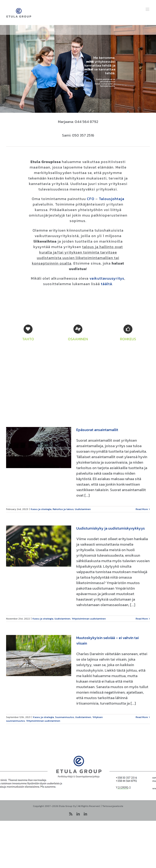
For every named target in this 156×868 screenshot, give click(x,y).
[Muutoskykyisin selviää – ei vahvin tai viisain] (39, 656)
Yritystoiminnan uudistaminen (89, 619)
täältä (106, 284)
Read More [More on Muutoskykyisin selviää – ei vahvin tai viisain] (142, 717)
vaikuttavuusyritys (107, 278)
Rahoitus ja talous (63, 509)
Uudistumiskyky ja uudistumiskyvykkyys (111, 528)
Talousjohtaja (112, 199)
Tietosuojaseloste (113, 806)
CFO (91, 199)
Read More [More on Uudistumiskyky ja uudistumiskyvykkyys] (142, 619)
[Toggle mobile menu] (148, 9)
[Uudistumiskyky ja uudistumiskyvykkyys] (39, 546)
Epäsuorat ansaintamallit (97, 430)
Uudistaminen (83, 509)
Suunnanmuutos (65, 717)
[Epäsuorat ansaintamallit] (39, 448)
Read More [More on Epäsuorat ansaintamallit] (142, 509)
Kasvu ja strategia (41, 509)
